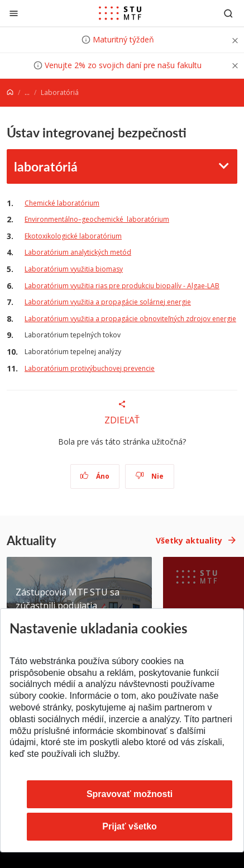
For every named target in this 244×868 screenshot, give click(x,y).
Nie (149, 476)
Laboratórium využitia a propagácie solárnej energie (108, 302)
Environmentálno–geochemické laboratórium (97, 219)
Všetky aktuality (189, 540)
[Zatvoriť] (14, 13)
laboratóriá (46, 166)
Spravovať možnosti (130, 794)
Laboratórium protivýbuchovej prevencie (90, 368)
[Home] (10, 92)
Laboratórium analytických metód (78, 252)
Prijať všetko (130, 826)
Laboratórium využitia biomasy (74, 269)
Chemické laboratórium (62, 203)
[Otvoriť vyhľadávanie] (228, 13)
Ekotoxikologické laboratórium (73, 236)
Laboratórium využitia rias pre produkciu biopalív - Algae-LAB (122, 286)
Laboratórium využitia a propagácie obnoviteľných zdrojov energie (130, 319)
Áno (95, 476)
